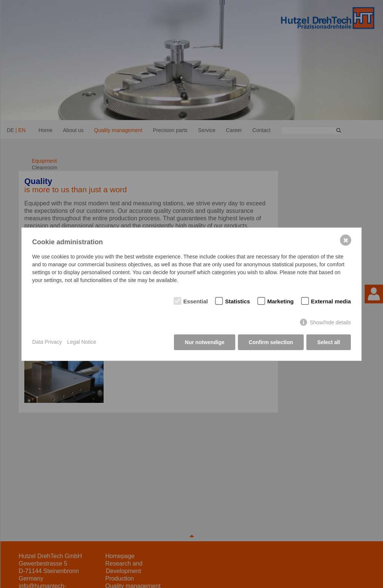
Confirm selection (271, 342)
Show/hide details (330, 322)
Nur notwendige (205, 342)
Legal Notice (82, 342)
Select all (329, 342)
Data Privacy (47, 342)
